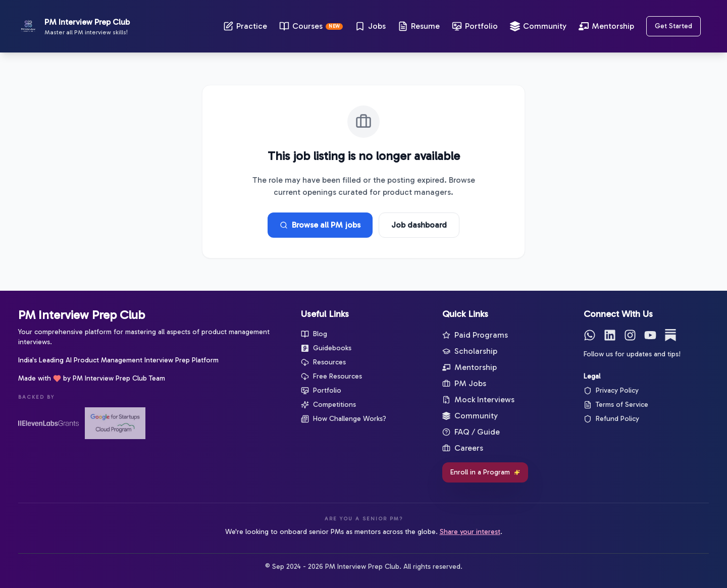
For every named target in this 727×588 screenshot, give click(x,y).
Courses (311, 26)
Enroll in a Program (485, 472)
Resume (419, 26)
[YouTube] (650, 335)
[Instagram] (630, 335)
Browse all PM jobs (320, 225)
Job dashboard (419, 225)
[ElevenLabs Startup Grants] (48, 423)
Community (538, 26)
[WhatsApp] (590, 335)
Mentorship (606, 26)
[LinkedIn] (610, 335)
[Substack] (670, 335)
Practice (245, 26)
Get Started (673, 26)
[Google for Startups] (115, 423)
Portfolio (475, 26)
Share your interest (470, 532)
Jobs (370, 26)
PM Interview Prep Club (82, 315)
